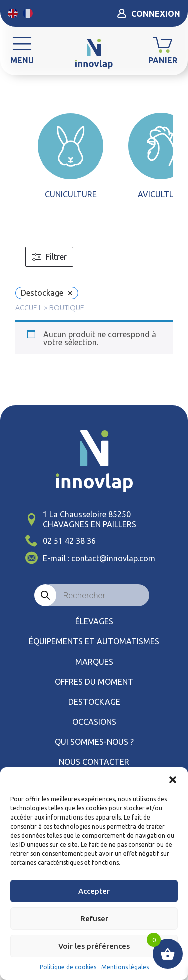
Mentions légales (125, 967)
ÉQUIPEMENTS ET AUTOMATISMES (94, 641)
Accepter (94, 891)
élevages (94, 621)
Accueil (29, 308)
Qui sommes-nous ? (94, 742)
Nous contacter (94, 762)
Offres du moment (94, 682)
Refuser (94, 919)
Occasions (94, 722)
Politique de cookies (68, 967)
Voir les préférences (94, 946)
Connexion (149, 13)
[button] (173, 780)
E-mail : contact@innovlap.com (99, 558)
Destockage (94, 702)
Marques (94, 662)
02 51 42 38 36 (69, 541)
